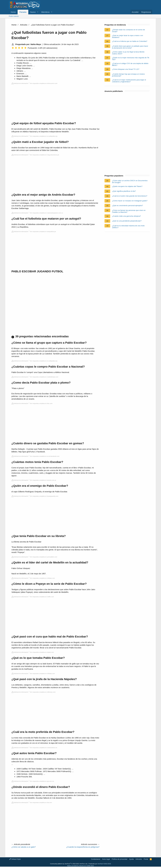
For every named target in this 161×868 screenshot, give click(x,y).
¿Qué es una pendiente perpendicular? (127, 221)
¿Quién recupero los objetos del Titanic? (127, 186)
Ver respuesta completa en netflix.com (42, 597)
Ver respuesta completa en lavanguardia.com (44, 496)
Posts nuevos (14, 16)
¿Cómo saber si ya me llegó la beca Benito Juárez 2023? (128, 53)
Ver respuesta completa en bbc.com (41, 403)
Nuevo (33, 12)
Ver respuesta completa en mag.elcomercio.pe (45, 155)
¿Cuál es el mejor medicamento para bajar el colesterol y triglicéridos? (129, 81)
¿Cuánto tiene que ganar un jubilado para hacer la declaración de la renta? (130, 47)
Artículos (24, 25)
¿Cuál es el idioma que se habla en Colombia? (130, 41)
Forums (23, 12)
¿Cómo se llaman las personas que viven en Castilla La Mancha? (129, 211)
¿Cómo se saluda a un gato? (24, 847)
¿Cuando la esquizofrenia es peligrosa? (83, 847)
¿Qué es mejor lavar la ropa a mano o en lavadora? (128, 36)
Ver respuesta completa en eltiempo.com (43, 692)
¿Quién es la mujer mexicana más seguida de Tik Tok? (131, 59)
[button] (38, 12)
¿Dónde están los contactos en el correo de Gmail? (128, 31)
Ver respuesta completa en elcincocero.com (44, 83)
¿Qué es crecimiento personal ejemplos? (127, 206)
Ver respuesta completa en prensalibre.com (44, 557)
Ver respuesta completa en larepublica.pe (43, 232)
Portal (146, 859)
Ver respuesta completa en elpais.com (42, 652)
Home (13, 12)
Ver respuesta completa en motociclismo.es (44, 748)
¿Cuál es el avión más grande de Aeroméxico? (130, 196)
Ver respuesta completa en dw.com (41, 803)
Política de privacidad (119, 859)
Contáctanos (96, 859)
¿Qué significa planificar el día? (124, 191)
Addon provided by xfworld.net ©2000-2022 (80, 866)
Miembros (45, 12)
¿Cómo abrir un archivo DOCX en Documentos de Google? (130, 182)
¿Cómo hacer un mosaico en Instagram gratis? (130, 201)
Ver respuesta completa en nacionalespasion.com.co (46, 213)
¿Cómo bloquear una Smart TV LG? (126, 69)
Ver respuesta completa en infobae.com (42, 578)
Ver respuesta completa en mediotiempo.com (44, 377)
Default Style (15, 859)
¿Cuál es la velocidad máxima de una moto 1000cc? (128, 227)
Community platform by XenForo (69, 864)
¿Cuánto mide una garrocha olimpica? (126, 216)
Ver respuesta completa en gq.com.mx (42, 781)
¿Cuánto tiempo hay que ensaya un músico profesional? (128, 75)
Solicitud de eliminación (20, 83)
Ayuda (131, 859)
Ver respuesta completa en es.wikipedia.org (44, 136)
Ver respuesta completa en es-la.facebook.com (45, 456)
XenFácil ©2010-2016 (104, 864)
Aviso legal (106, 859)
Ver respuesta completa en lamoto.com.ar (43, 480)
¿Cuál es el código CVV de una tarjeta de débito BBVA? (130, 64)
